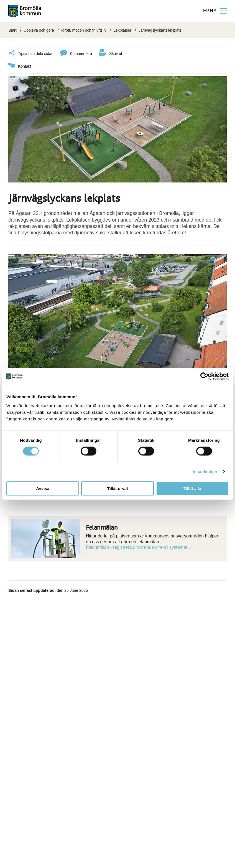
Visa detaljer (205, 472)
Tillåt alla (192, 488)
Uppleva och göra (39, 30)
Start (12, 30)
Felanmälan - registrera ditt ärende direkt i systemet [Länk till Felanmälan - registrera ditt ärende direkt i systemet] (137, 547)
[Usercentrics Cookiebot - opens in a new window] (204, 377)
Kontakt (20, 66)
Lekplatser (122, 30)
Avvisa (43, 488)
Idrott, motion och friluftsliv (84, 30)
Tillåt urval (118, 488)
